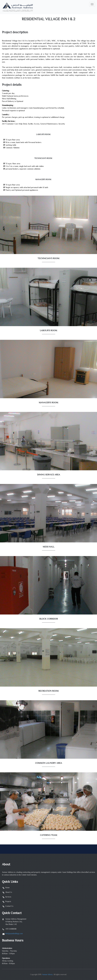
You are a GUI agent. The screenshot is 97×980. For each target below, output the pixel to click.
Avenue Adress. (48, 975)
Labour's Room (43, 135)
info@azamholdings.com (14, 934)
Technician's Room (43, 158)
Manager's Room (43, 180)
